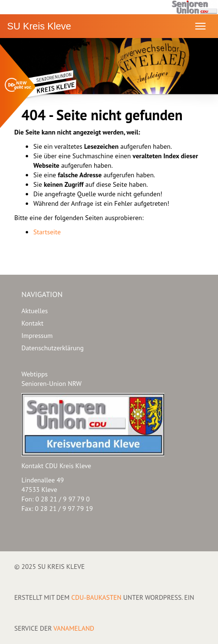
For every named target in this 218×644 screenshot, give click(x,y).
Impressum (37, 336)
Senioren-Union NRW (51, 384)
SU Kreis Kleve (39, 26)
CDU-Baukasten (96, 597)
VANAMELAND (74, 628)
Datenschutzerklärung (53, 348)
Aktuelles (35, 311)
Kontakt (32, 323)
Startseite (47, 232)
